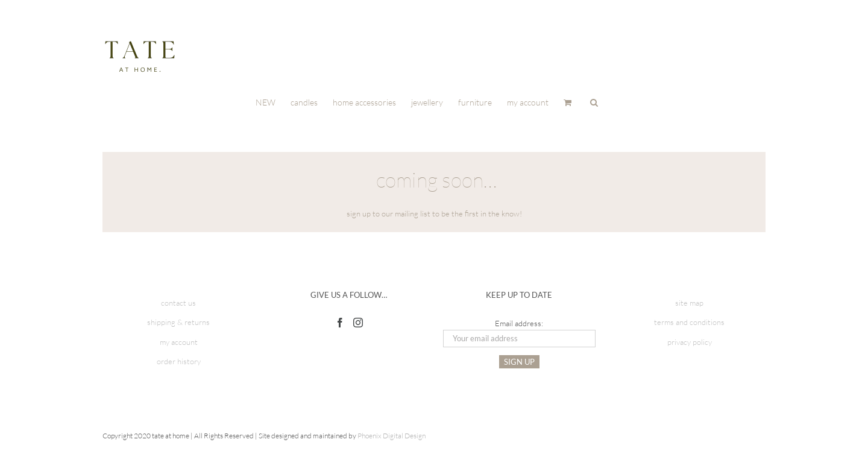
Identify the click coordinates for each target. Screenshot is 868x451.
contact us (178, 303)
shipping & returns (178, 322)
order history (179, 361)
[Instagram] (358, 323)
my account (179, 342)
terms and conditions (689, 322)
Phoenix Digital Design (392, 436)
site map (689, 303)
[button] (594, 102)
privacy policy (690, 342)
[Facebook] (340, 323)
